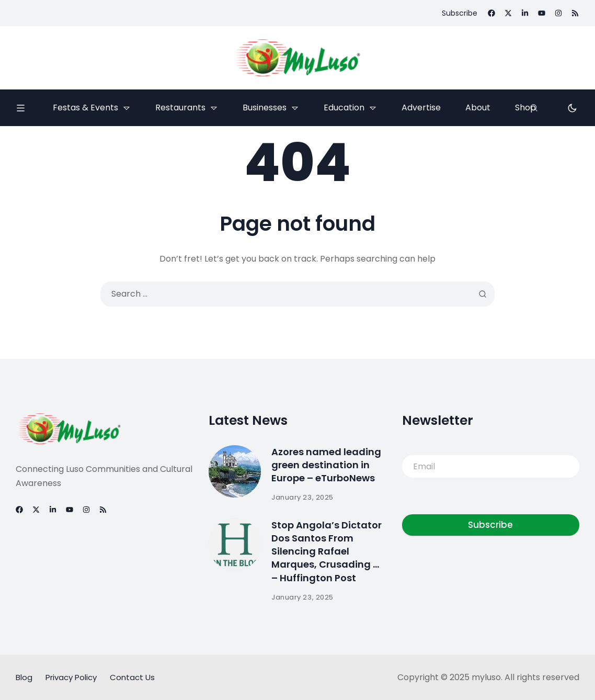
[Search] (534, 108)
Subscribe (490, 525)
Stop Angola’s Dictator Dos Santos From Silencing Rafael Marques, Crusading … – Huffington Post (327, 551)
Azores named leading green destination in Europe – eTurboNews (326, 465)
